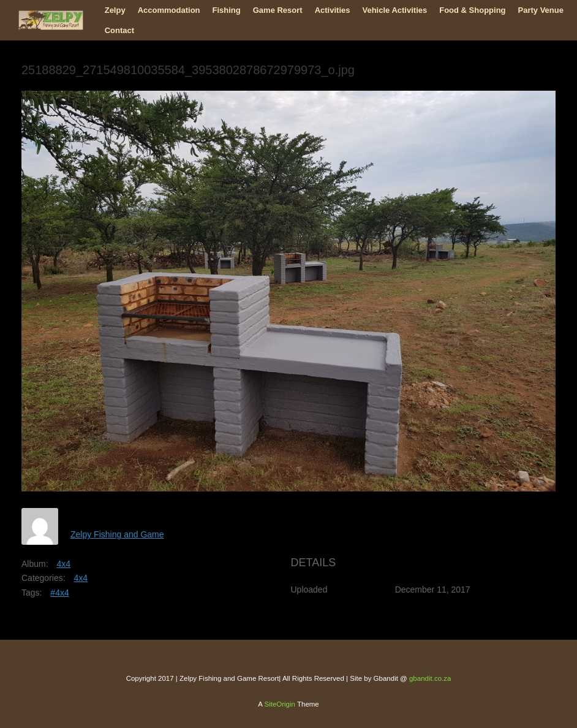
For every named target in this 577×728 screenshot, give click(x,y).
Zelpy (115, 10)
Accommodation (169, 10)
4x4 (63, 564)
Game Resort (278, 10)
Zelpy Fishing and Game (117, 534)
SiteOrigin (280, 704)
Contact (119, 30)
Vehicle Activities (394, 10)
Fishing (227, 10)
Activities (333, 10)
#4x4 (59, 593)
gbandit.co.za (430, 678)
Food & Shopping (472, 10)
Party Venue (541, 10)
